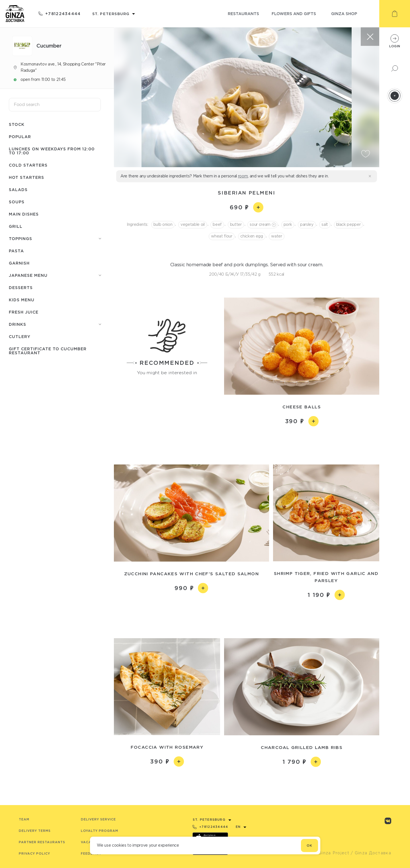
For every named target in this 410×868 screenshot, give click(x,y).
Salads (18, 190)
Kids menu (22, 300)
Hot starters (26, 177)
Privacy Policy (34, 853)
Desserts (21, 287)
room (243, 176)
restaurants (243, 14)
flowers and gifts (294, 14)
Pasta (16, 251)
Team (24, 819)
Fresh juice (24, 312)
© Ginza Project (331, 853)
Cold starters (28, 165)
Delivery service (98, 819)
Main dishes (24, 214)
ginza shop (344, 14)
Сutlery (20, 336)
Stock (17, 124)
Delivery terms (35, 831)
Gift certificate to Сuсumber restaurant (48, 351)
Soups (17, 202)
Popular (20, 137)
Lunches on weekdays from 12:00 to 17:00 (52, 151)
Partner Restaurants (42, 842)
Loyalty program (100, 831)
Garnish (19, 263)
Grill (16, 226)
